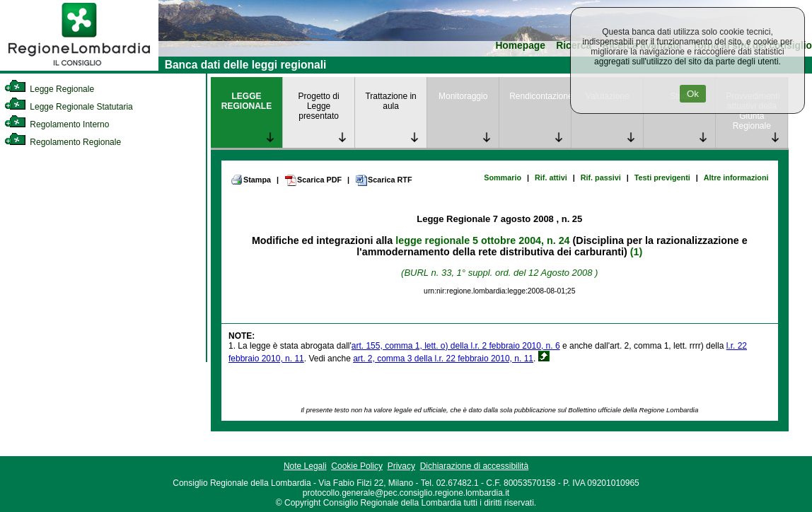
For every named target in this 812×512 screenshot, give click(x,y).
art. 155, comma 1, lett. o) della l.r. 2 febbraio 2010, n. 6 (456, 346)
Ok (693, 94)
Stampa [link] (251, 180)
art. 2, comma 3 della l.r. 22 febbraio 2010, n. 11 (443, 359)
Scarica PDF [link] (313, 180)
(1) (636, 252)
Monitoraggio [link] (463, 96)
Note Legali (305, 466)
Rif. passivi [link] (601, 178)
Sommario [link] (503, 178)
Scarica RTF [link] (383, 180)
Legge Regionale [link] (49, 89)
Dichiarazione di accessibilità (474, 466)
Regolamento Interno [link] (57, 124)
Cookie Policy (357, 466)
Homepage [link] (520, 46)
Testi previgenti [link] (662, 178)
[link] (79, 68)
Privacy (401, 466)
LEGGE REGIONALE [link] (246, 101)
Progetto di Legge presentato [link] (319, 106)
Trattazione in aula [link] (390, 101)
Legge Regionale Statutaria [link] (69, 107)
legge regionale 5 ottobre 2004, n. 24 (482, 240)
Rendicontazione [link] (540, 96)
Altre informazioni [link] (736, 178)
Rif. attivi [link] (551, 178)
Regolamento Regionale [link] (63, 142)
